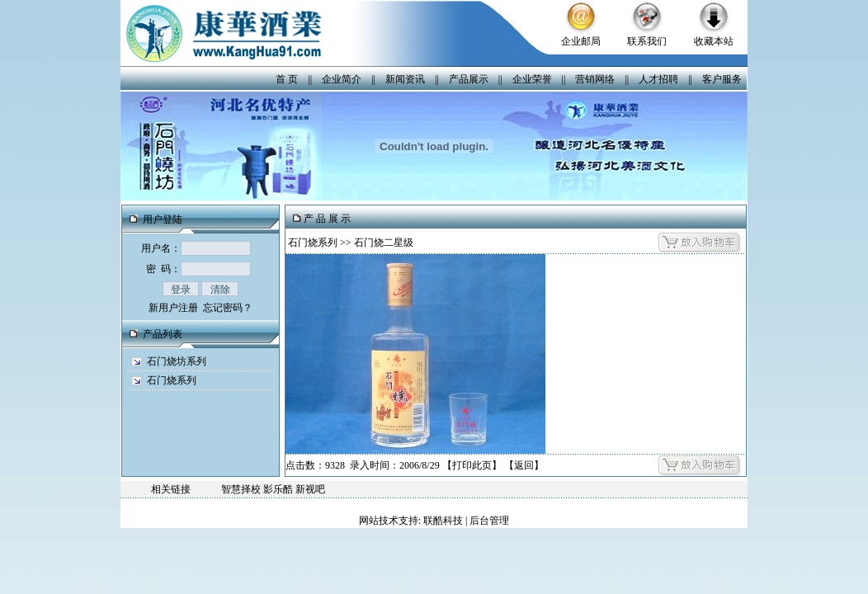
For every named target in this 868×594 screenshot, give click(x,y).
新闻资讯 (405, 79)
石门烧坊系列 (177, 361)
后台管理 (489, 521)
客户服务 (722, 79)
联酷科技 (443, 521)
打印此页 (472, 465)
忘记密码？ (228, 308)
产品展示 (469, 79)
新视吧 (310, 489)
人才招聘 (658, 79)
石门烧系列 (172, 380)
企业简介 (342, 79)
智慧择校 (241, 489)
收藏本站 (714, 41)
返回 (524, 465)
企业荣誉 (532, 79)
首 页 (287, 79)
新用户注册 (173, 308)
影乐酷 (278, 489)
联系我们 (647, 41)
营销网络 (595, 79)
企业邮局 (581, 41)
